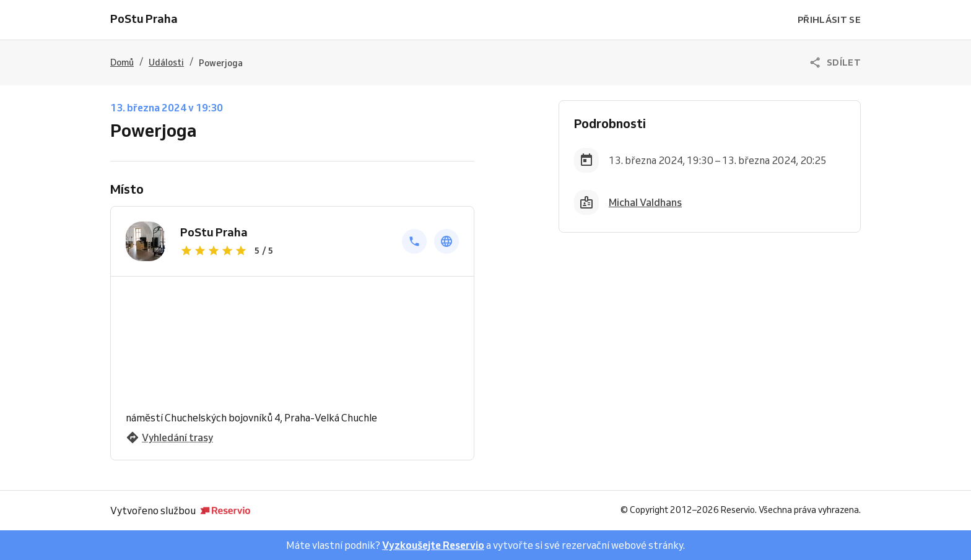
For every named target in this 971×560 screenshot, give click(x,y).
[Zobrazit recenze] (284, 251)
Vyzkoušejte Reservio (433, 545)
